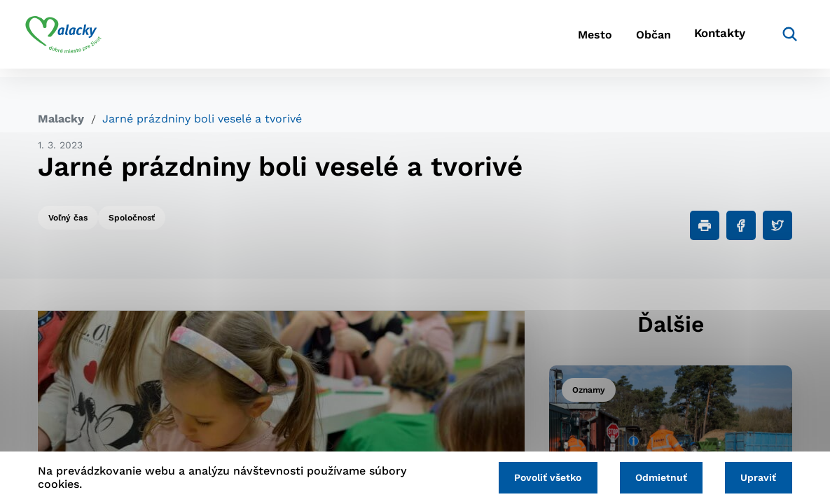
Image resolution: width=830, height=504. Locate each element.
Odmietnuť (653, 477)
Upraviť (756, 477)
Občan (626, 39)
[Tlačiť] (705, 225)
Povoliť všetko (535, 477)
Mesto (556, 39)
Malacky (61, 119)
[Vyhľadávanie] (771, 38)
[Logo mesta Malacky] (76, 38)
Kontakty (704, 39)
